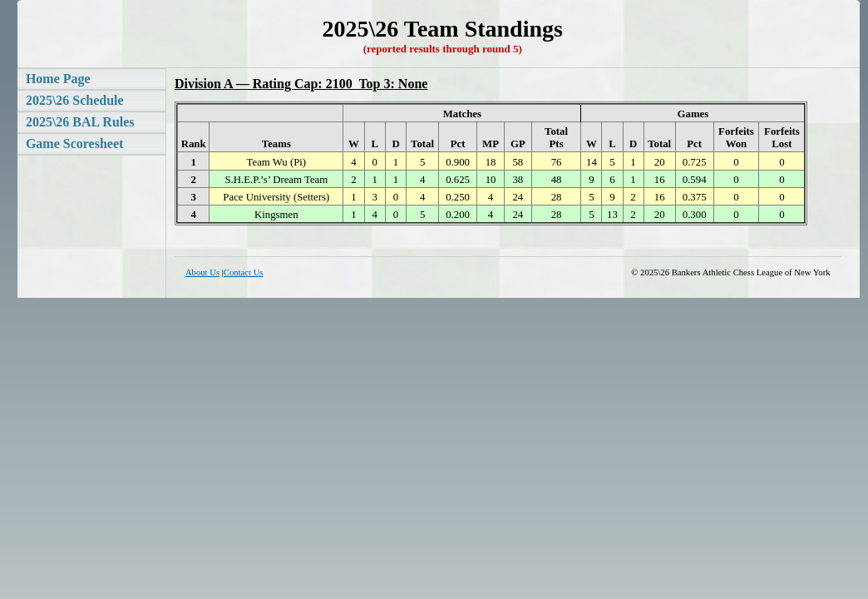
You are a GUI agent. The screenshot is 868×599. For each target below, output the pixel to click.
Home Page (58, 79)
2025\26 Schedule (75, 100)
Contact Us (244, 272)
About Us (202, 272)
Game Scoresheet (74, 144)
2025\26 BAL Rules (80, 122)
